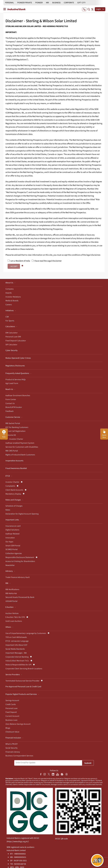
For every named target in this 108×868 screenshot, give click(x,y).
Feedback (9, 411)
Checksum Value (12, 732)
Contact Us (10, 403)
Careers (9, 305)
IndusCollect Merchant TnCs (17, 661)
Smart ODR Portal (13, 546)
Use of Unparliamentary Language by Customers (26, 633)
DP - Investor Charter (14, 439)
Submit (88, 763)
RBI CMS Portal (12, 451)
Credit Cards (11, 704)
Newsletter (10, 565)
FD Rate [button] (4, 434)
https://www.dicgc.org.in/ (18, 842)
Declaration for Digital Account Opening (22, 514)
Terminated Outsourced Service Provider (22, 681)
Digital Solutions (12, 530)
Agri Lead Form (12, 383)
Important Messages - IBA (16, 653)
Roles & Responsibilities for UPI (18, 665)
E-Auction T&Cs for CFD (15, 617)
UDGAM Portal (11, 601)
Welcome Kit (11, 435)
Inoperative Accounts (14, 461)
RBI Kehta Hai (11, 593)
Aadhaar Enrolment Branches (18, 396)
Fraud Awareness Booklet (16, 468)
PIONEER (39, 3)
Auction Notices (12, 613)
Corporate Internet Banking (17, 657)
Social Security (12, 748)
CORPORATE (69, 3)
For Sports (10, 321)
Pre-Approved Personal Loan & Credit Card (23, 687)
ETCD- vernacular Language (17, 641)
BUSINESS (56, 3)
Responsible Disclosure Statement (20, 557)
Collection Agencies (14, 553)
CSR (7, 317)
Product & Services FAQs (16, 380)
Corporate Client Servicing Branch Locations (24, 669)
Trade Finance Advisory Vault (18, 577)
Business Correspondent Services (19, 756)
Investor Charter (12, 482)
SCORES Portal (12, 549)
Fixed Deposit (11, 712)
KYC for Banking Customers (17, 427)
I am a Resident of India (19, 261)
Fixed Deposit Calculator (16, 341)
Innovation (10, 538)
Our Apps (9, 542)
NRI (47, 3)
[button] (104, 434)
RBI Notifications (12, 590)
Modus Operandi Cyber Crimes (18, 358)
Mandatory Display (13, 494)
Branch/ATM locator (14, 407)
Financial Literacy (13, 752)
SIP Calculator (11, 345)
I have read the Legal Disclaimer (47, 261)
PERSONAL (9, 3)
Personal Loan (12, 708)
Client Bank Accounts (14, 490)
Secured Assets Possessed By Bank (20, 597)
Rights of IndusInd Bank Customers (20, 455)
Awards (9, 293)
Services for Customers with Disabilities (22, 447)
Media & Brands (12, 301)
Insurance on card (13, 526)
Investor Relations (13, 297)
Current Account (12, 716)
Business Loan (11, 720)
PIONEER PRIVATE (25, 3)
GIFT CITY (81, 3)
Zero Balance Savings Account (18, 724)
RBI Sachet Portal (13, 423)
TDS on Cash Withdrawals (16, 637)
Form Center (11, 400)
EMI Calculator (12, 333)
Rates (8, 510)
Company (10, 289)
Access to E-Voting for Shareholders (20, 561)
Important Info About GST (16, 645)
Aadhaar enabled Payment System (20, 443)
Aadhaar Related (12, 534)
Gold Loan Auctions (14, 621)
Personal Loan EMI (13, 337)
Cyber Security (12, 350)
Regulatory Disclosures (15, 366)
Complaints (10, 486)
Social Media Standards (15, 649)
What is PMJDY (12, 744)
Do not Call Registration (15, 431)
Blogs (8, 728)
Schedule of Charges (14, 506)
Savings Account (12, 700)
